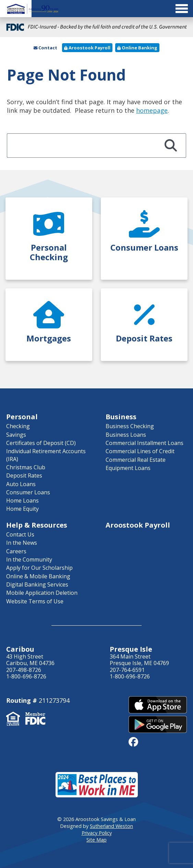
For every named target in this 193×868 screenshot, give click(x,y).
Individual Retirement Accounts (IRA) (46, 455)
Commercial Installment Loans (144, 443)
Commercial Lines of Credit (140, 451)
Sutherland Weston (111, 826)
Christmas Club (26, 467)
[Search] (171, 145)
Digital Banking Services (37, 584)
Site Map (96, 840)
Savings (16, 435)
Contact (45, 48)
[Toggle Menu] (96, 9)
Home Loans (22, 501)
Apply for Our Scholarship (39, 568)
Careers (16, 551)
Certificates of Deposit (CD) (41, 443)
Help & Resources (37, 525)
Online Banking (137, 48)
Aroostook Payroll (87, 48)
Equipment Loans (128, 468)
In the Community (29, 559)
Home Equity (22, 509)
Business (121, 417)
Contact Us (20, 534)
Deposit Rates (24, 475)
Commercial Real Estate (136, 460)
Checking (18, 426)
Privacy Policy (97, 833)
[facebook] (133, 742)
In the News (22, 543)
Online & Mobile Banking (38, 576)
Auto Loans (21, 484)
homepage (152, 110)
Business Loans (126, 435)
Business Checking (130, 426)
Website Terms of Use (35, 601)
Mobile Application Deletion (42, 593)
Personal (22, 417)
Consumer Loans (28, 492)
